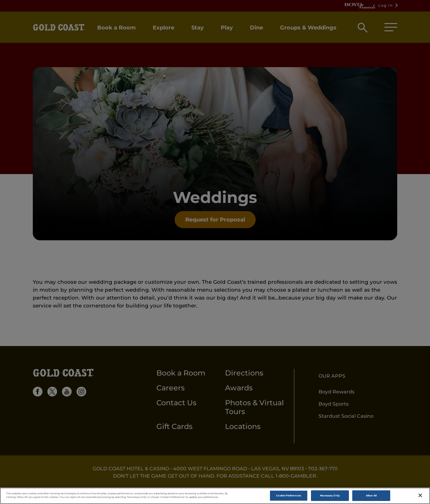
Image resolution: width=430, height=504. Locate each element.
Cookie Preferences (288, 497)
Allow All (371, 497)
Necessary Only (330, 497)
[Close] (420, 497)
